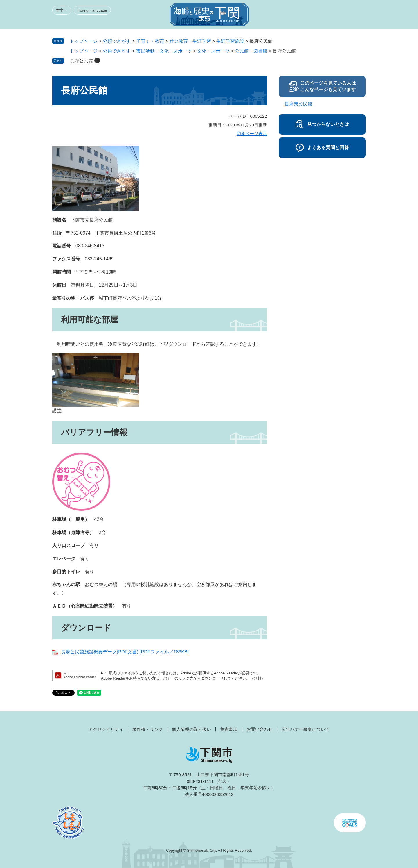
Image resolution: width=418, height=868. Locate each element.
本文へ (62, 10)
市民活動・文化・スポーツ (164, 51)
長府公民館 (81, 61)
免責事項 (229, 729)
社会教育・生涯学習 (190, 41)
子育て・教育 (150, 41)
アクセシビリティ (106, 729)
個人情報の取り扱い (191, 729)
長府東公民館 (298, 104)
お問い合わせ (260, 729)
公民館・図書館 (251, 51)
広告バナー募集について (306, 729)
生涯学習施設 (230, 41)
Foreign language (92, 10)
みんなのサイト (313, 16)
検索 (334, 16)
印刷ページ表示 (252, 134)
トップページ (84, 41)
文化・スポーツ (213, 51)
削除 (97, 60)
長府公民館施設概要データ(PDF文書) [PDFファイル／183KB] (125, 652)
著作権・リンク (148, 729)
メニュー (355, 16)
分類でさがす (117, 41)
